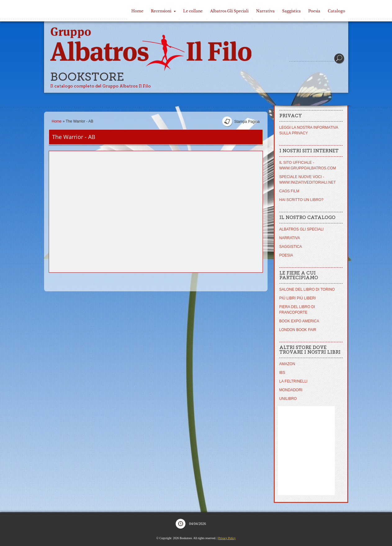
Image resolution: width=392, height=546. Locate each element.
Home (137, 11)
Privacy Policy (227, 538)
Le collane (193, 11)
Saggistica (291, 11)
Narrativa (265, 11)
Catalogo (336, 11)
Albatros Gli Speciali (229, 11)
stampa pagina (247, 122)
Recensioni (163, 11)
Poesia (314, 11)
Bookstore (87, 77)
